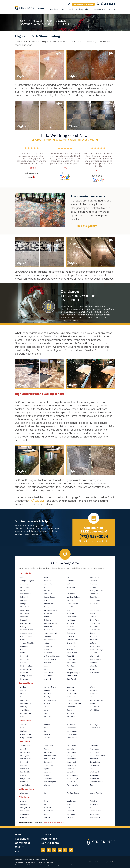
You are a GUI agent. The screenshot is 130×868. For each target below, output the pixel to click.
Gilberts (47, 738)
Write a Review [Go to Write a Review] (69, 4)
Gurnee (46, 749)
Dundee (47, 725)
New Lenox (71, 814)
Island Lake (48, 772)
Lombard (47, 717)
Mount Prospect (73, 607)
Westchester (95, 646)
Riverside (93, 584)
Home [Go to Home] (19, 835)
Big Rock (24, 731)
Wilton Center (95, 817)
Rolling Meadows (97, 590)
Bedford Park (26, 594)
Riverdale (94, 581)
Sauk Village (95, 597)
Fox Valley (47, 694)
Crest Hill (24, 817)
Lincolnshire (71, 759)
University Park (96, 811)
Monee (69, 808)
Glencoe (47, 587)
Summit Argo (95, 630)
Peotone (70, 817)
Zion (92, 785)
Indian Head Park (50, 633)
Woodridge (94, 710)
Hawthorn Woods (50, 755)
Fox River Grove (73, 793)
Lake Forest (71, 746)
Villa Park (70, 713)
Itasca (46, 707)
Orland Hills (71, 643)
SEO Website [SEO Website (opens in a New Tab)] (92, 862)
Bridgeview (25, 610)
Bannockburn (26, 752)
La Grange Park (50, 659)
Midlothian (71, 600)
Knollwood (48, 778)
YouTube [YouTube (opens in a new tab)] (60, 850)
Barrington (25, 587)
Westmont (94, 694)
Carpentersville (26, 738)
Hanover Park (49, 604)
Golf (45, 600)
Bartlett (23, 590)
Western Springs (96, 650)
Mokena (70, 804)
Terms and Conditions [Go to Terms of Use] (46, 862)
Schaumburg (95, 600)
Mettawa (70, 769)
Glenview (47, 590)
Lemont (47, 669)
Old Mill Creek (72, 782)
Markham (71, 581)
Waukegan (94, 778)
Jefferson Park (49, 640)
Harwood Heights (50, 610)
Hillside (46, 617)
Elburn (46, 728)
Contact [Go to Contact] (111, 9)
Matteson (71, 584)
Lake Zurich (71, 752)
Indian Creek (48, 765)
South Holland (96, 610)
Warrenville (71, 717)
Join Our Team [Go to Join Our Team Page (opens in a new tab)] (50, 843)
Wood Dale (94, 707)
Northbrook (71, 620)
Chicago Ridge (26, 633)
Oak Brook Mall (73, 700)
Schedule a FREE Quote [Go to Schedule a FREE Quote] (83, 4)
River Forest (71, 679)
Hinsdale (47, 703)
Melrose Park (72, 594)
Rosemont (94, 594)
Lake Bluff (47, 785)
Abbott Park (25, 746)
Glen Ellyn (47, 697)
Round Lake (95, 752)
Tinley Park (94, 640)
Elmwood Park (26, 669)
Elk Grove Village (27, 666)
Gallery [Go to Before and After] (80, 9)
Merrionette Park (73, 597)
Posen (69, 669)
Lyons (69, 577)
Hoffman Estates (50, 623)
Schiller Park (95, 604)
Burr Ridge (24, 707)
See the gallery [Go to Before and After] (87, 226)
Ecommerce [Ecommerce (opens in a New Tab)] (101, 862)
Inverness (47, 636)
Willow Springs (96, 659)
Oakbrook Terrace (74, 703)
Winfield (93, 703)
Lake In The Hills (96, 793)
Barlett (23, 694)
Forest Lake (25, 769)
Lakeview (47, 663)
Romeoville (94, 804)
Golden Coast (49, 597)
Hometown (48, 627)
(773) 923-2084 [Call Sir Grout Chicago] (106, 4)
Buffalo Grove (26, 759)
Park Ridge (71, 666)
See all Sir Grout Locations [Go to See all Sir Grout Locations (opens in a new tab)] (54, 822)
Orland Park (72, 646)
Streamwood (95, 623)
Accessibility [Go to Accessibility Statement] (19, 862)
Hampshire (71, 725)
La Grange (48, 653)
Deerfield (24, 765)
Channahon (25, 814)
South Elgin (94, 725)
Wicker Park (95, 656)
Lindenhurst (71, 762)
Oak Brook (71, 697)
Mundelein (71, 772)
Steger (93, 613)
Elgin (45, 731)
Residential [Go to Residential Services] (55, 9)
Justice (46, 643)
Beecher (24, 804)
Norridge (70, 613)
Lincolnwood (48, 676)
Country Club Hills (27, 643)
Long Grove (71, 765)
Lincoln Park (48, 672)
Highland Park (49, 759)
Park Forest (71, 663)
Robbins (93, 587)
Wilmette (93, 663)
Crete (23, 653)
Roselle (70, 710)
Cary (45, 793)
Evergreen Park (26, 676)
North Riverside (73, 617)
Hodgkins (47, 620)
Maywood (71, 587)
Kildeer (46, 650)
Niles (69, 610)
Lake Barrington (50, 782)
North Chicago (73, 778)
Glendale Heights (50, 700)
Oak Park (70, 636)
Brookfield (24, 617)
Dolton (23, 663)
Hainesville (48, 752)
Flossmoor (24, 679)
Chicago (24, 627)
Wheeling (94, 653)
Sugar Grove (95, 728)
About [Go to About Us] (88, 9)
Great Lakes (25, 785)
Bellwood (24, 597)
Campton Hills (26, 734)
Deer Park (24, 656)
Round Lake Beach (97, 755)
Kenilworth (48, 646)
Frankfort (47, 808)
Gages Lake (25, 778)
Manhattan (71, 801)
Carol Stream (26, 710)
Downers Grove (50, 687)
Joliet (46, 814)
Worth (92, 669)
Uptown (93, 643)
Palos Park (71, 659)
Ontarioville (71, 707)
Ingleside (47, 769)
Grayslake (24, 782)
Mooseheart (72, 728)
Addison (24, 687)
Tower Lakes (95, 762)
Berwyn (23, 604)
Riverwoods (95, 749)
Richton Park (72, 676)
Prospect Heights (74, 672)
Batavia (23, 697)
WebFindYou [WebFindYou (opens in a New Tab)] (111, 862)
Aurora (23, 690)
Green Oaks (48, 746)
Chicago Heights (27, 630)
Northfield (71, 623)
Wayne (93, 687)
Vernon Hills (94, 765)
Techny (93, 633)
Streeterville (95, 627)
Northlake (71, 627)
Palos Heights (72, 653)
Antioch (23, 749)
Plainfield (94, 801)
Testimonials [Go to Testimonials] (99, 9)
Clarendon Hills (26, 713)
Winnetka (94, 666)
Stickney (93, 617)
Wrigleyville (94, 672)
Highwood (48, 762)
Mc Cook (70, 590)
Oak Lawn (71, 633)
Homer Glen (48, 811)
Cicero (23, 640)
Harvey (46, 607)
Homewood (48, 630)
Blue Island (25, 607)
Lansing (47, 666)
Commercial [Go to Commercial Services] (68, 9)
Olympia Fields (73, 640)
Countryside (25, 646)
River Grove (94, 577)
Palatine (70, 650)
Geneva (47, 734)
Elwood (46, 804)
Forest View (48, 581)
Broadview (25, 613)
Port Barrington (73, 785)
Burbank (24, 620)
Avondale (24, 584)
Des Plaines (25, 659)
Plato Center (72, 734)
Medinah (70, 687)
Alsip (22, 577)
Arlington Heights (27, 581)
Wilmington (94, 814)
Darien (23, 717)
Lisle (45, 713)
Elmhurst (47, 690)
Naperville (71, 690)
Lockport (47, 817)
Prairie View (94, 746)
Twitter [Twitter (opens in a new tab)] (54, 850)
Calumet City (26, 623)
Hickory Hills (48, 613)
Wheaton (94, 697)
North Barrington (73, 775)
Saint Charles (72, 738)
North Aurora (72, 731)
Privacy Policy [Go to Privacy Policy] (31, 862)
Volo (92, 769)
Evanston (24, 672)
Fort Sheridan (26, 772)
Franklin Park (48, 584)
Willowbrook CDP (97, 700)
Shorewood (95, 808)
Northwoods (72, 694)
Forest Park (48, 577)
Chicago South (26, 636)
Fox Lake (24, 775)
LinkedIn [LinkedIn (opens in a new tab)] (65, 850)
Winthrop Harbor (97, 782)
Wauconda (94, 775)
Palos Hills (71, 656)
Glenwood (48, 594)
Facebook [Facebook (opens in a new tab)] (49, 850)
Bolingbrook (25, 808)
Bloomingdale (26, 703)
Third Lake (94, 759)
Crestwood (25, 650)
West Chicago (96, 690)
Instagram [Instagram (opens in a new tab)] (43, 850)
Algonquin (24, 793)
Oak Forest (71, 630)
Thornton (94, 636)
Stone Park (94, 620)
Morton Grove (72, 604)
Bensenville (25, 700)
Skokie (92, 607)
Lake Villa (70, 749)
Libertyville (71, 755)
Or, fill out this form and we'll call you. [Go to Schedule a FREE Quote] (94, 541)
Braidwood (25, 811)
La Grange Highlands (52, 656)
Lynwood (47, 679)
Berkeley (24, 600)
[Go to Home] (31, 8)
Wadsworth (95, 772)
